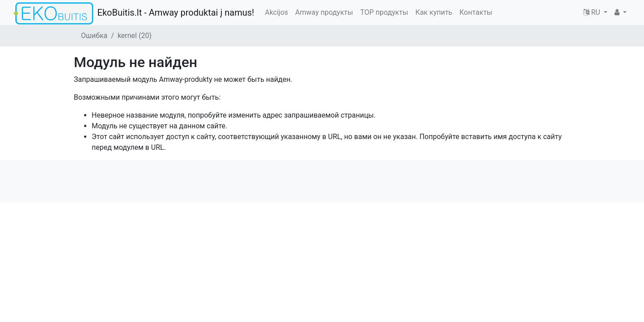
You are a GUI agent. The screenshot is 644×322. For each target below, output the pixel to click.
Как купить (434, 12)
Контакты (476, 12)
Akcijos (276, 12)
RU (593, 12)
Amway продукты (324, 12)
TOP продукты (384, 12)
